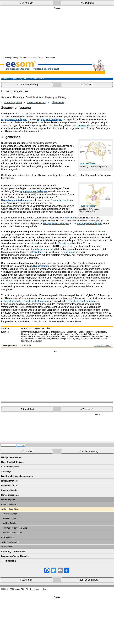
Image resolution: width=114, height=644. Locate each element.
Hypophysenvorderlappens (81, 301)
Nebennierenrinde (43, 249)
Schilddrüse (37, 252)
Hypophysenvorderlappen (14, 119)
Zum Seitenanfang (104, 346)
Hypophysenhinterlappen (50, 119)
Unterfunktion (11, 523)
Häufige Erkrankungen (12, 457)
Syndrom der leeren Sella (16, 528)
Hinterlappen (11, 519)
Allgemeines (58, 102)
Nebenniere (8, 547)
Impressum (50, 58)
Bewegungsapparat (10, 495)
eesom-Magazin (8, 561)
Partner (23, 58)
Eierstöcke (64, 243)
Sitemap (15, 58)
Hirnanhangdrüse (13, 102)
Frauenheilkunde (9, 490)
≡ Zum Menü (88, 3)
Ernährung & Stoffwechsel (13, 551)
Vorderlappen (11, 514)
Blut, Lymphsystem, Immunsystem (17, 476)
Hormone (81, 125)
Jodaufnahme (71, 252)
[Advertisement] (57, 32)
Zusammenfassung (37, 102)
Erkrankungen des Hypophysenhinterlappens (26, 301)
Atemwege (6, 471)
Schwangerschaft (60, 200)
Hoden (34, 243)
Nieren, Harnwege (9, 481)
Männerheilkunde (9, 486)
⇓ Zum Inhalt (27, 3)
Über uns (32, 58)
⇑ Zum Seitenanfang (27, 85)
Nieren (9, 281)
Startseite (6, 58)
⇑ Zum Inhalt (27, 409)
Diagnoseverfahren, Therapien (15, 556)
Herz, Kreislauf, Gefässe (12, 462)
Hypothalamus (10, 504)
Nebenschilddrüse (11, 542)
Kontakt (41, 58)
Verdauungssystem (10, 467)
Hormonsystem (20, 79)
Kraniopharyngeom (14, 533)
